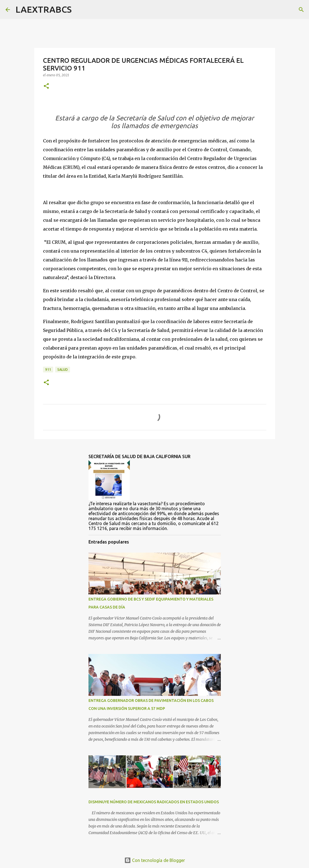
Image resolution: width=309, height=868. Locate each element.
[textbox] (155, 122)
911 (48, 370)
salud (63, 370)
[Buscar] (79, 10)
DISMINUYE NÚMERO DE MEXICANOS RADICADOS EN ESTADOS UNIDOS (154, 802)
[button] (46, 86)
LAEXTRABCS (44, 9)
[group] (155, 122)
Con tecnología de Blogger (155, 860)
